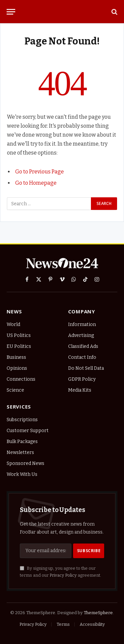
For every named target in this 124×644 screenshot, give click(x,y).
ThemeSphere (98, 613)
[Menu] (11, 12)
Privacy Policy (63, 575)
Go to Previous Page (40, 172)
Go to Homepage (36, 183)
